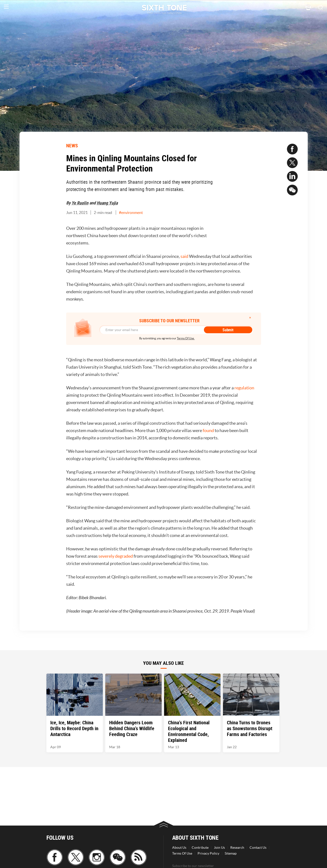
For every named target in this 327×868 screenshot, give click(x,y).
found (208, 430)
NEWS (72, 146)
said (184, 256)
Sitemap (231, 853)
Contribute (200, 848)
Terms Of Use (182, 853)
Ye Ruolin (80, 203)
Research (237, 848)
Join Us (219, 848)
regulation (244, 388)
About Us (179, 848)
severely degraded (116, 556)
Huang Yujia (107, 203)
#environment (131, 212)
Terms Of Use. (186, 338)
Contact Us (258, 848)
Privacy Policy (208, 853)
